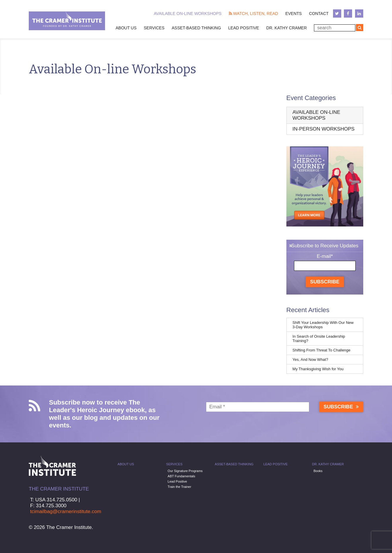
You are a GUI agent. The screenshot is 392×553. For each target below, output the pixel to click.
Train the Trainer (179, 487)
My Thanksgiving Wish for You (318, 369)
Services (154, 28)
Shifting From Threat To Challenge (322, 350)
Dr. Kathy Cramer (287, 28)
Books (318, 471)
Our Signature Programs (185, 471)
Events (293, 13)
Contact (319, 13)
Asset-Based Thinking (196, 28)
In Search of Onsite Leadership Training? (319, 339)
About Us (126, 28)
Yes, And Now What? (310, 360)
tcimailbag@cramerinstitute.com (66, 511)
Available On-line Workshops (188, 13)
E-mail (325, 256)
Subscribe (325, 282)
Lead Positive (244, 28)
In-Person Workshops (324, 129)
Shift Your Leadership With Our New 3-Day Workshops (323, 325)
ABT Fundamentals (181, 476)
